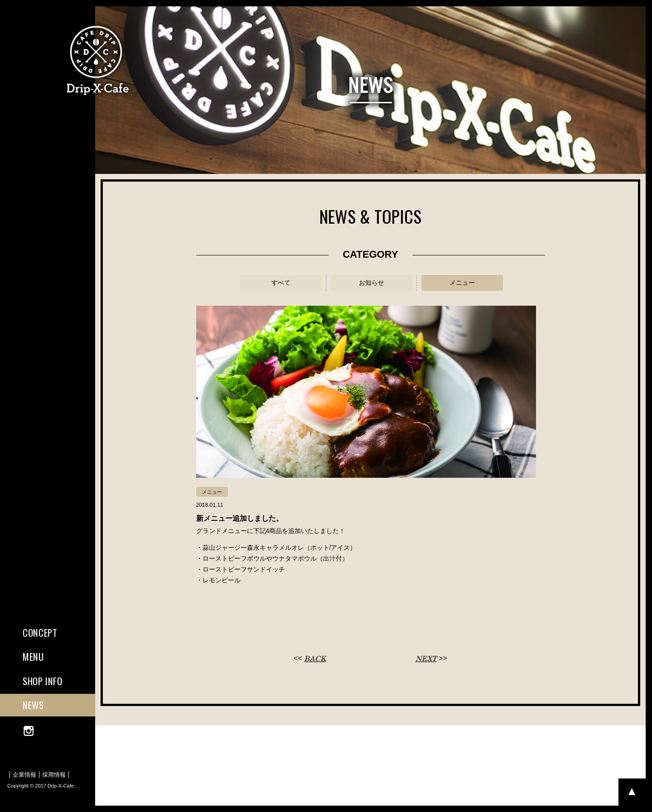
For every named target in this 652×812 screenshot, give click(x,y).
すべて (281, 283)
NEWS (33, 705)
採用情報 (54, 775)
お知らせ (372, 283)
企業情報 (24, 775)
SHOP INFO (43, 681)
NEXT (426, 658)
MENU (33, 656)
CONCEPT (40, 632)
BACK (315, 658)
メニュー (462, 283)
